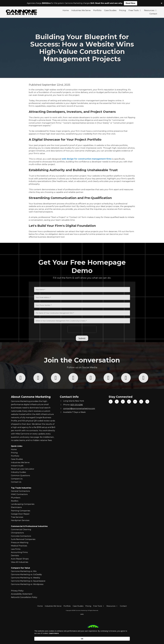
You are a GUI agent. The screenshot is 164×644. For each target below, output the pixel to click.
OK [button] (126, 637)
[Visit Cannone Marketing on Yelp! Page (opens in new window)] (141, 402)
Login (82, 614)
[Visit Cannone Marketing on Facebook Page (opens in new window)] (111, 402)
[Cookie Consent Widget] (82, 637)
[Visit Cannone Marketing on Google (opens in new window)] (135, 402)
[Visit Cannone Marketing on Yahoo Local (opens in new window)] (147, 402)
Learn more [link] (61, 639)
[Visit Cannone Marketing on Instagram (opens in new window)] (129, 402)
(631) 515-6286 (77, 405)
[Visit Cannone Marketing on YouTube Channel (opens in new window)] (123, 402)
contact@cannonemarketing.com (79, 408)
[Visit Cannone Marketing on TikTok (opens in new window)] (117, 402)
